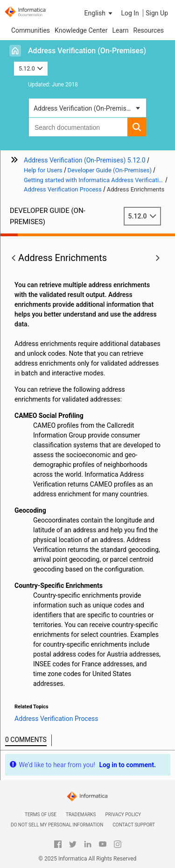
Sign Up (157, 13)
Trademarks (81, 815)
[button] (99, 13)
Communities (31, 30)
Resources (149, 30)
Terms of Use (41, 815)
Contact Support (134, 825)
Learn (120, 30)
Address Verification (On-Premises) (87, 51)
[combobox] (78, 127)
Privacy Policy (123, 815)
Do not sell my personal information (57, 825)
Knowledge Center (81, 30)
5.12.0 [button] (31, 68)
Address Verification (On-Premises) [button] (84, 108)
